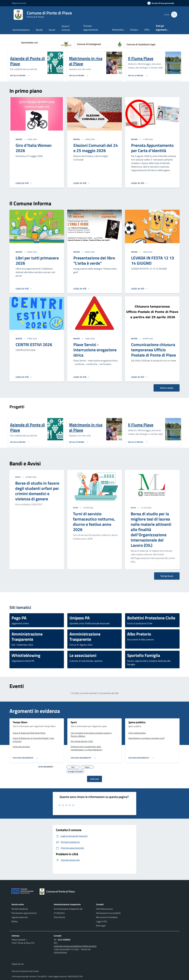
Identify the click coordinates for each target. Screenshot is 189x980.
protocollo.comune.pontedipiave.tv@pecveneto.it (75, 946)
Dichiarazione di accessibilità (108, 913)
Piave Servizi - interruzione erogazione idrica (95, 350)
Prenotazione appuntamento (24, 913)
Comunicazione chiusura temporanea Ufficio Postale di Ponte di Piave (153, 350)
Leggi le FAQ (102, 921)
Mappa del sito (18, 964)
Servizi (52, 30)
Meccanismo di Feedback (107, 917)
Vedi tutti (94, 779)
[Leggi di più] (24, 183)
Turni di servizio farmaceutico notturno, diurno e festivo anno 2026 (94, 522)
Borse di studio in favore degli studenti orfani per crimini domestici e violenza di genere (37, 491)
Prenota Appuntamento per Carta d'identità (152, 148)
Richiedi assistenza (20, 909)
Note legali (101, 926)
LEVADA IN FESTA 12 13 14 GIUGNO (153, 260)
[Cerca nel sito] (174, 15)
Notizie (19, 139)
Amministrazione (21, 30)
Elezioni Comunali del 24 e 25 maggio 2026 (96, 148)
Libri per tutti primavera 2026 (37, 260)
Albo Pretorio (59, 917)
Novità (39, 30)
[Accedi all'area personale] (162, 3)
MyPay (15, 921)
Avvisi (18, 477)
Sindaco (134, 30)
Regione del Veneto (19, 3)
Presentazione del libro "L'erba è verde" (94, 260)
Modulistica (118, 30)
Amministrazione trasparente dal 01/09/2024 (68, 911)
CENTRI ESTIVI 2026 (34, 344)
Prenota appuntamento (91, 28)
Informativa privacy (104, 909)
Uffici (147, 30)
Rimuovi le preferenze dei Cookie (25, 971)
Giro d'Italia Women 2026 (34, 148)
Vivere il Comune (66, 28)
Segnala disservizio (20, 917)
